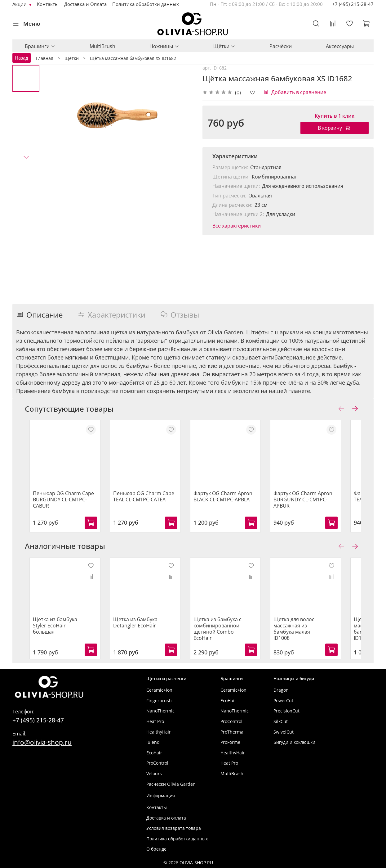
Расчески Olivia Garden (171, 784)
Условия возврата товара (174, 828)
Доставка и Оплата (85, 4)
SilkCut (281, 721)
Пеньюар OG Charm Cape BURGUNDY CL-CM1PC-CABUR (63, 503)
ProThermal (233, 732)
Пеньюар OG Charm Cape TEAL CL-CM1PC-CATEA (145, 503)
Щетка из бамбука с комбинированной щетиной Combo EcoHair (225, 635)
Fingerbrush (159, 701)
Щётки (224, 46)
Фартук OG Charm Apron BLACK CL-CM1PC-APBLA (231, 503)
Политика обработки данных (146, 4)
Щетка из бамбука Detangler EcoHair (137, 628)
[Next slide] (26, 157)
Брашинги (40, 46)
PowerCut (283, 701)
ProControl (157, 763)
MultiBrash (232, 773)
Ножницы (164, 46)
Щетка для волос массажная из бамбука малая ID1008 (315, 631)
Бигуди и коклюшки (294, 742)
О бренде (156, 849)
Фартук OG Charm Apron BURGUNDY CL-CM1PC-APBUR (322, 503)
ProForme (230, 742)
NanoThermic (160, 711)
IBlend (153, 742)
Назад (22, 58)
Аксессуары (340, 46)
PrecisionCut (286, 711)
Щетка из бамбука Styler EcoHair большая (56, 628)
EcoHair (154, 753)
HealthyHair (159, 732)
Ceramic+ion (159, 690)
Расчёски (281, 46)
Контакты (48, 4)
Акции (20, 4)
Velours (154, 773)
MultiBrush (102, 46)
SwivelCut (284, 732)
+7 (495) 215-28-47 (353, 4)
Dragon (281, 690)
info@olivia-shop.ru (42, 742)
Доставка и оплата (166, 818)
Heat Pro (155, 721)
